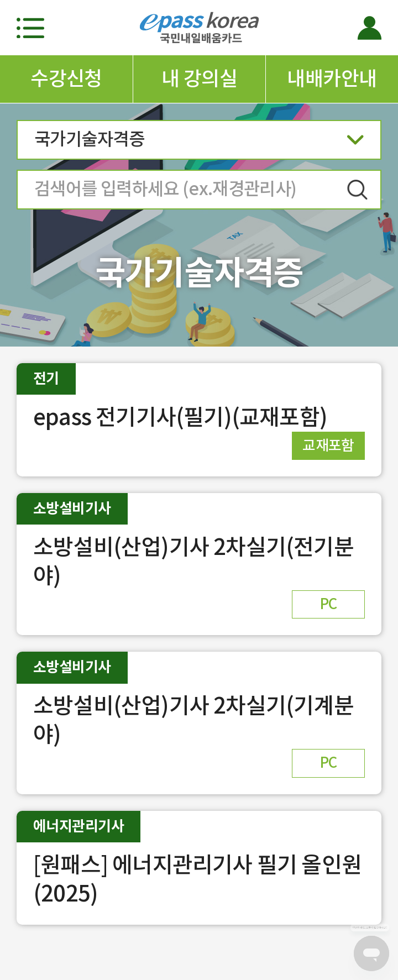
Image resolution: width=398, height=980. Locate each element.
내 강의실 (199, 78)
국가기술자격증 (199, 143)
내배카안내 (332, 78)
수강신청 (66, 78)
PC (328, 604)
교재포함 (328, 445)
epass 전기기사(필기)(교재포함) (180, 417)
